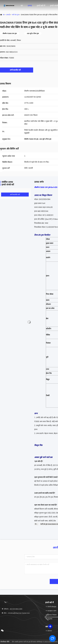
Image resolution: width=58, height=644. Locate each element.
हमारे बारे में (41, 6)
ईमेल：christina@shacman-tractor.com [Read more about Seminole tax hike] (16, 613)
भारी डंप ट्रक (15, 15)
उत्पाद (30, 6)
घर (22, 6)
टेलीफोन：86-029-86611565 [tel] (12, 609)
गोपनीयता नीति (5, 642)
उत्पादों (8, 15)
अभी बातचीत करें (17, 70)
